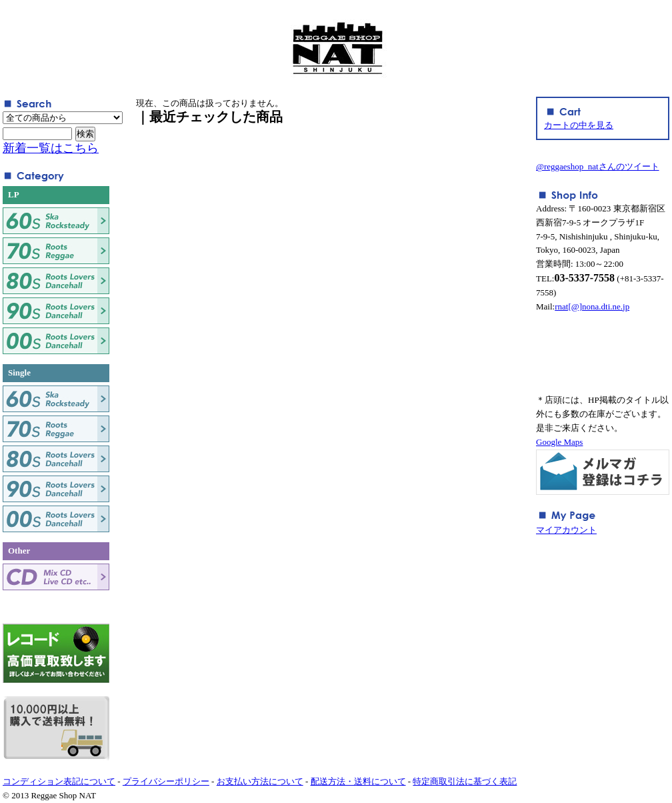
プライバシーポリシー (166, 781)
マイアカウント (566, 530)
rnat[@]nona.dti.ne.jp (592, 306)
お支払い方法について (260, 781)
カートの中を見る (579, 125)
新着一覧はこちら (51, 148)
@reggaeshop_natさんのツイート (598, 166)
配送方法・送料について (358, 781)
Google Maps (559, 442)
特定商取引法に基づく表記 (465, 781)
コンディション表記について (59, 781)
